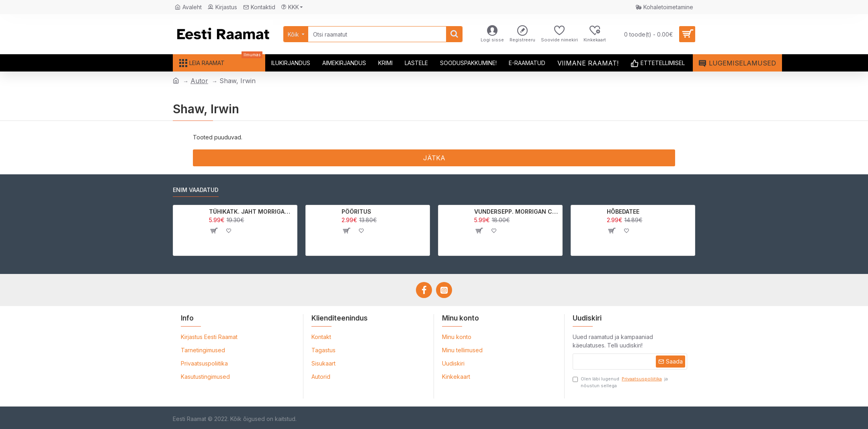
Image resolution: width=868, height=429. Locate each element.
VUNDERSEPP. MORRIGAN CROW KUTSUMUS (517, 211)
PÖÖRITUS (356, 211)
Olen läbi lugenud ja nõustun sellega (620, 382)
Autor (199, 81)
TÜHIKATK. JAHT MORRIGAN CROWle (252, 211)
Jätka (434, 158)
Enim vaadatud (196, 190)
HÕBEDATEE (623, 211)
